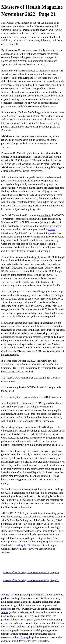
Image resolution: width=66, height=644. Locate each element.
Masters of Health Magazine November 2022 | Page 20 (31, 572)
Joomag (6, 595)
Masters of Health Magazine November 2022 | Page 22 (31, 580)
